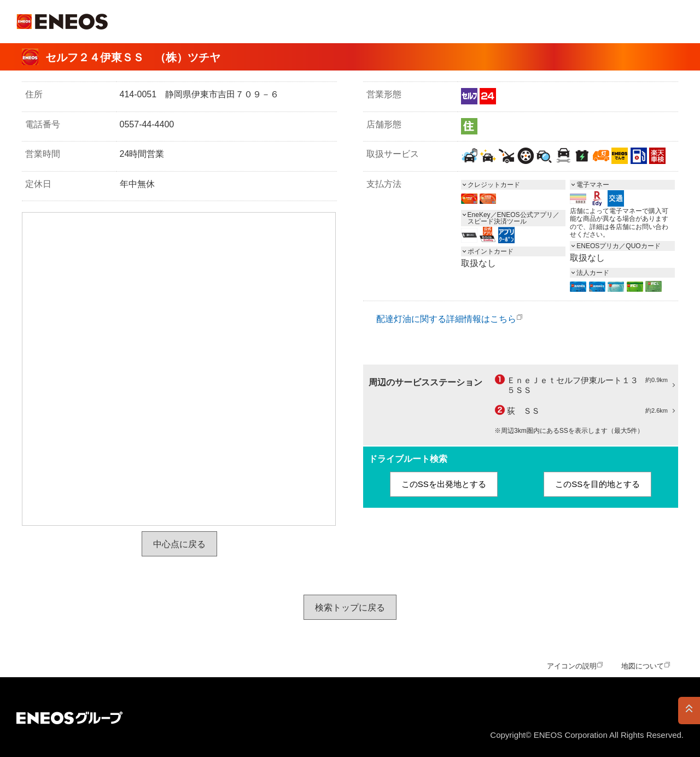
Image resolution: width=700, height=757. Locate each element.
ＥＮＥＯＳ (62, 22)
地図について (643, 666)
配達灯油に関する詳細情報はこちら (446, 319)
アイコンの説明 (572, 666)
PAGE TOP (689, 711)
